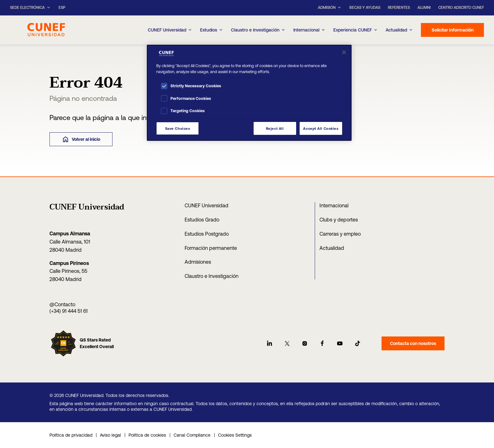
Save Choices (178, 128)
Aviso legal (110, 435)
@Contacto (62, 304)
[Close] (344, 52)
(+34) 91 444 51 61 (69, 311)
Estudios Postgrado (207, 234)
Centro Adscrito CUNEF (461, 8)
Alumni (424, 8)
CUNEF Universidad (207, 205)
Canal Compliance (192, 435)
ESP (62, 8)
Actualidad (332, 248)
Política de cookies (147, 435)
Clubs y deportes (339, 220)
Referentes (399, 8)
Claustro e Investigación (258, 30)
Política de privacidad (71, 435)
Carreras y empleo (340, 234)
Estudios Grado (202, 220)
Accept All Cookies (321, 128)
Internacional (310, 30)
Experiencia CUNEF (356, 30)
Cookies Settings (235, 435)
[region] (249, 93)
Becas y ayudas (365, 8)
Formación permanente (211, 248)
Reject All (275, 128)
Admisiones (198, 262)
